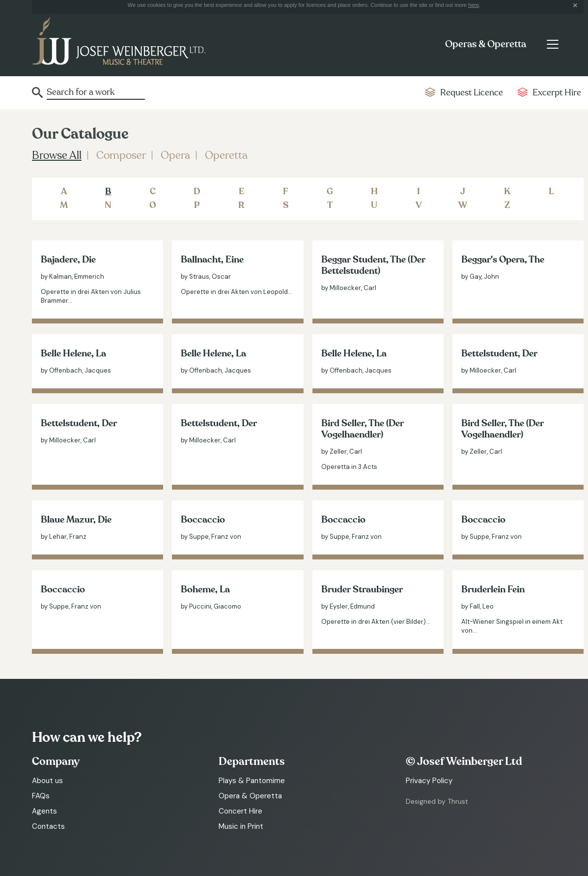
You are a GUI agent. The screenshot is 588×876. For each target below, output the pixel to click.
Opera (175, 155)
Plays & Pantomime (252, 781)
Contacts (48, 826)
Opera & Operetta (250, 796)
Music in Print (241, 826)
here (474, 5)
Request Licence (472, 93)
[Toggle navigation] (552, 44)
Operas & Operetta (486, 44)
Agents (44, 811)
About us (47, 781)
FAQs (41, 796)
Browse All (57, 155)
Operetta (226, 155)
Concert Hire (240, 811)
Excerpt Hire (557, 93)
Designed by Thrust (437, 801)
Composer (121, 155)
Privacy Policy (429, 781)
